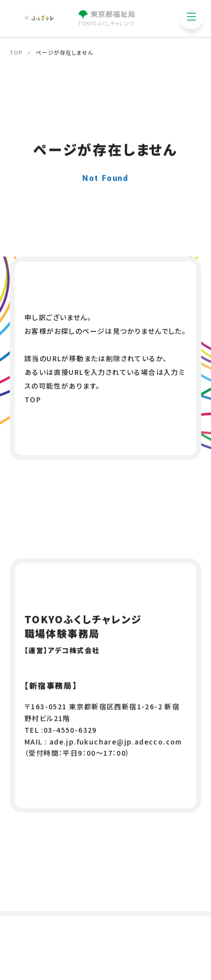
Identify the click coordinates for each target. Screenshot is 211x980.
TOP (16, 52)
